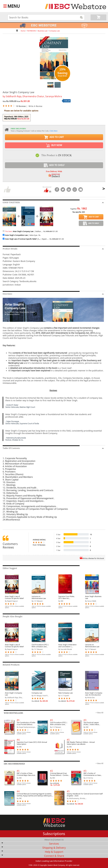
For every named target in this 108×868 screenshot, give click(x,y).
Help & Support (54, 852)
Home (23, 31)
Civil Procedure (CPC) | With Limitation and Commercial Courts (40, 646)
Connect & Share (54, 856)
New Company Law (66, 693)
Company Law (54, 31)
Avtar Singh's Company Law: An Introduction (94, 694)
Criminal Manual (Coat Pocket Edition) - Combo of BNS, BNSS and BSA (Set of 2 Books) (60, 774)
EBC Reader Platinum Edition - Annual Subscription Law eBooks (81, 743)
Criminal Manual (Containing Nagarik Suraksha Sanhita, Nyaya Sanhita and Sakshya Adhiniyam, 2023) (34, 795)
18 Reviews (21, 106)
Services (54, 844)
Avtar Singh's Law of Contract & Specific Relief (14, 597)
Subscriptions (54, 834)
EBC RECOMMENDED (14, 764)
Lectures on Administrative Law (39, 597)
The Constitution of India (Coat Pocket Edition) (26, 724)
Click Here (54, 131)
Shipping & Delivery (54, 848)
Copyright (43, 865)
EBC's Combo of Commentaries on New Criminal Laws (92, 774)
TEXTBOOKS (31, 31)
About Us (49, 840)
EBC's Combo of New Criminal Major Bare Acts (26, 774)
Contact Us (59, 840)
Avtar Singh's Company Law (13, 694)
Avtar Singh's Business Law (93, 597)
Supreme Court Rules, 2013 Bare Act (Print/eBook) (66, 597)
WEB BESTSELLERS (13, 713)
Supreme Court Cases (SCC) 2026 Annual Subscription (32, 743)
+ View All (99, 713)
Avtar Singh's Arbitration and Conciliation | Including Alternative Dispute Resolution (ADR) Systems (68, 646)
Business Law (43, 31)
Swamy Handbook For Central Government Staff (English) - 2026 (85, 795)
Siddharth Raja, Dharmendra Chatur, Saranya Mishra (34, 96)
